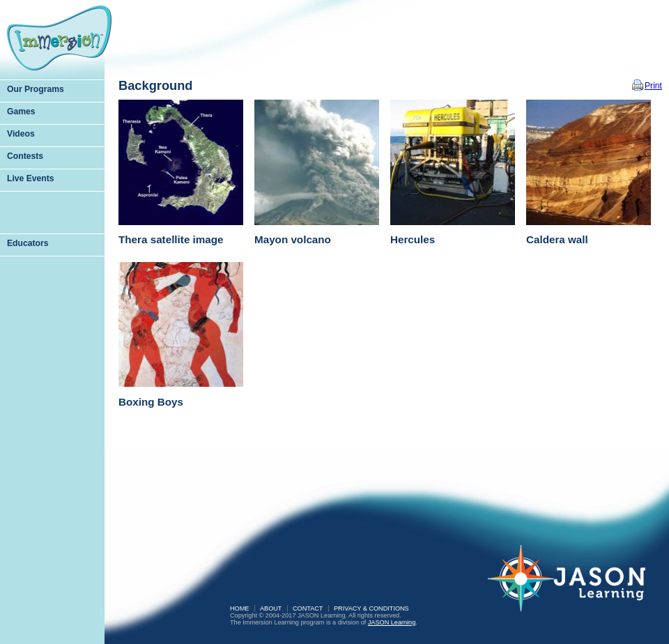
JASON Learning (392, 622)
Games (21, 112)
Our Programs (36, 89)
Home (239, 608)
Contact (308, 608)
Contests (25, 156)
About (271, 608)
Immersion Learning (59, 38)
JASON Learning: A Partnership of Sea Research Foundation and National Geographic (575, 588)
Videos (21, 134)
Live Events (31, 178)
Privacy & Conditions (371, 608)
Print (653, 86)
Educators (28, 243)
